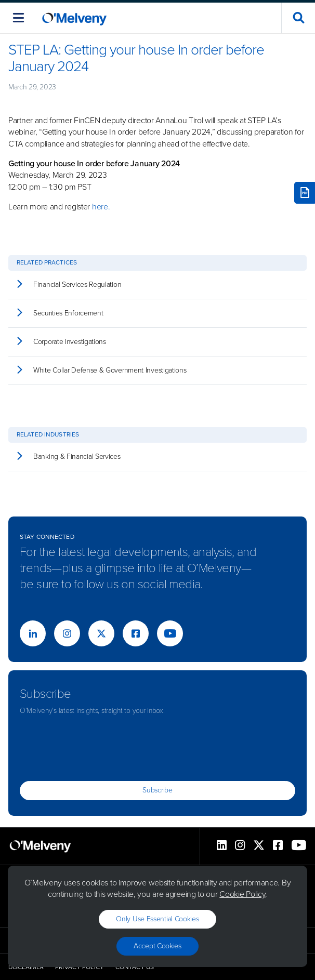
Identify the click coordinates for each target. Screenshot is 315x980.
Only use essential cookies (157, 919)
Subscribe (157, 790)
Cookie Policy (242, 894)
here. (102, 207)
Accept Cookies (157, 946)
